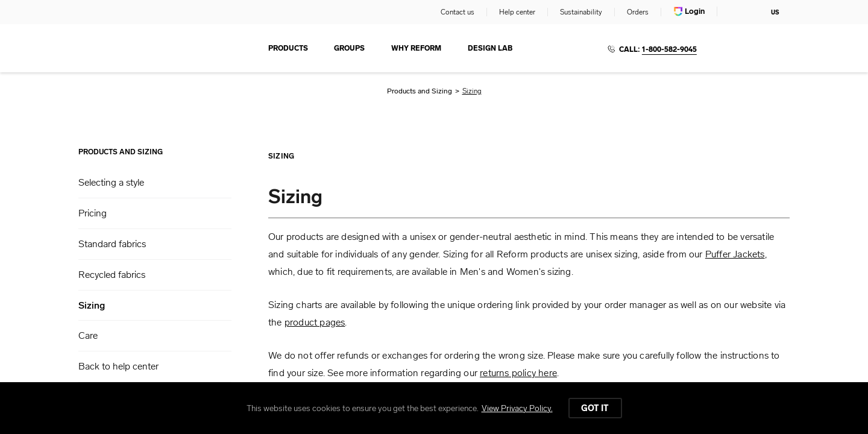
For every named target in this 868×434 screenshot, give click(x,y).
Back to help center (118, 366)
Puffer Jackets (735, 254)
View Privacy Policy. (517, 408)
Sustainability (581, 12)
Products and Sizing (420, 91)
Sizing (92, 306)
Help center (517, 12)
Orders (638, 12)
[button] (155, 183)
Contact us (458, 12)
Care (88, 335)
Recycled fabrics (112, 275)
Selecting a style (111, 182)
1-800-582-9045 (669, 49)
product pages (315, 322)
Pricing (93, 213)
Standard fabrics (112, 244)
